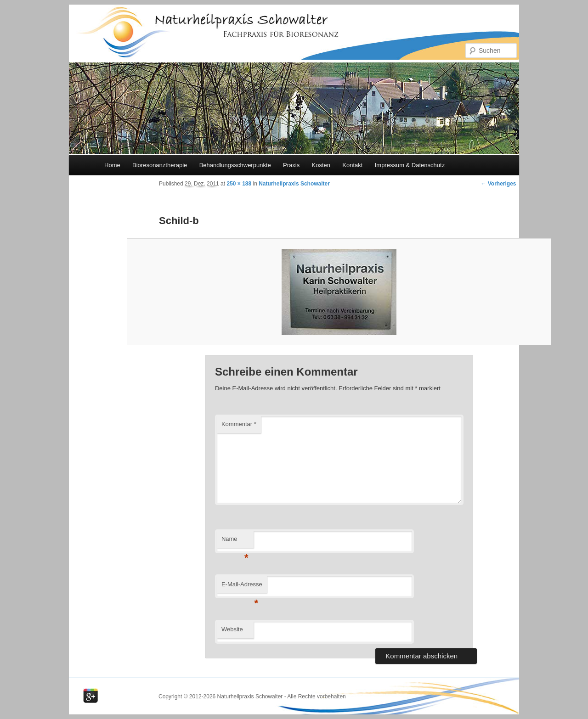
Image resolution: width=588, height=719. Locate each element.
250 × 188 (239, 184)
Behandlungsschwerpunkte (235, 165)
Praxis (291, 165)
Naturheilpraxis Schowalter (294, 184)
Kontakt (352, 165)
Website (232, 629)
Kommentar (239, 424)
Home (112, 165)
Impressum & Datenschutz (410, 165)
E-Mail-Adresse (242, 587)
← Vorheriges (498, 184)
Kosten (321, 165)
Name (235, 542)
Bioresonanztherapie (160, 165)
